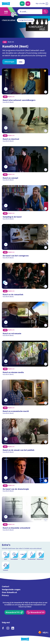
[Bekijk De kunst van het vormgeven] (25, 242)
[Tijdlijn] (23, 555)
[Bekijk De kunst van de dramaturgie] (25, 475)
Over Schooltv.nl (9, 592)
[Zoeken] (45, 12)
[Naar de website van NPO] (40, 632)
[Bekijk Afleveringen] (9, 62)
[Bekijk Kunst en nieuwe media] (25, 359)
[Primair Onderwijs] (22, 4)
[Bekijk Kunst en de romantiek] (25, 281)
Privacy (5, 595)
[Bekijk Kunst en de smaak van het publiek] (25, 437)
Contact (6, 586)
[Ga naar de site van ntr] (45, 632)
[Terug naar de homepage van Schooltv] (6, 4)
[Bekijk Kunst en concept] (25, 164)
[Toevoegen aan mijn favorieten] (46, 92)
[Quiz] (6, 555)
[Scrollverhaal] (32, 555)
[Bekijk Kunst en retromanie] (25, 320)
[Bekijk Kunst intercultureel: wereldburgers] (25, 87)
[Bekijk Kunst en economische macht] (25, 398)
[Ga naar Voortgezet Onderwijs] (7, 11)
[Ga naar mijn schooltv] (42, 4)
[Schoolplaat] (14, 555)
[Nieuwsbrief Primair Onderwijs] (14, 612)
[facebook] (3, 628)
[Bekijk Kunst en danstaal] (25, 125)
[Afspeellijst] (40, 555)
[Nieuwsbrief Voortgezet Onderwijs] (36, 612)
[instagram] (8, 628)
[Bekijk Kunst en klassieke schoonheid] (25, 514)
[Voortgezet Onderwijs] (28, 4)
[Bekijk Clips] (21, 62)
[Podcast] (6, 566)
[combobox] (30, 12)
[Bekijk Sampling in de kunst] (25, 203)
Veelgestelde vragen (11, 589)
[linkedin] (13, 628)
